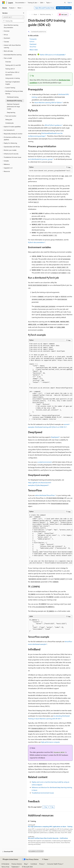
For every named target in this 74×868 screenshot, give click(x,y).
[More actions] (71, 15)
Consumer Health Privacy (55, 864)
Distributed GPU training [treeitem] (14, 101)
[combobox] (13, 17)
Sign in (70, 2)
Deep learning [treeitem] (11, 112)
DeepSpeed (33, 44)
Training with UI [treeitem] (10, 69)
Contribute (34, 864)
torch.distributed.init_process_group (40, 159)
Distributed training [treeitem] (13, 97)
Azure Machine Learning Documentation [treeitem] (11, 26)
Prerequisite (33, 39)
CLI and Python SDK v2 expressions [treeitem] (12, 73)
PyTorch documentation (36, 242)
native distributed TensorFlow (45, 495)
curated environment (45, 462)
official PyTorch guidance (53, 125)
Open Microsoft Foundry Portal (45, 8)
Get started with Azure (64, 8)
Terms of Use (5, 867)
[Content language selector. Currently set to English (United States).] (10, 859)
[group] (50, 171)
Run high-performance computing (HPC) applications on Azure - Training (50, 827)
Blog (25, 864)
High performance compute (50, 742)
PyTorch (32, 42)
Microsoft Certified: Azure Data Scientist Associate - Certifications (48, 838)
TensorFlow (33, 47)
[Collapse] (24, 13)
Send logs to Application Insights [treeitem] (13, 83)
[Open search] (65, 3)
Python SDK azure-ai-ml (52, 55)
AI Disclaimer (5, 864)
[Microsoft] (4, 3)
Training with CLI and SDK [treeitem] (13, 65)
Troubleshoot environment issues (43, 793)
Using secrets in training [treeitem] (13, 78)
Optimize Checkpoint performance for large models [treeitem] (13, 106)
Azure (35, 14)
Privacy (41, 864)
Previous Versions (17, 864)
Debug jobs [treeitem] (9, 119)
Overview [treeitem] (8, 62)
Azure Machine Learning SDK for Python (48, 102)
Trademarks (15, 867)
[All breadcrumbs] (30, 15)
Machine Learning (45, 14)
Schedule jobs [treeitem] (9, 123)
